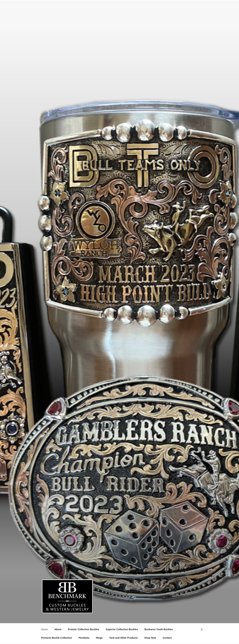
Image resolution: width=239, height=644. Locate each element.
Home (45, 629)
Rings (99, 638)
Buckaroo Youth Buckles (159, 629)
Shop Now (150, 638)
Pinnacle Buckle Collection (57, 638)
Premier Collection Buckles (84, 629)
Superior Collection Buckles (122, 629)
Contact (167, 638)
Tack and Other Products (123, 638)
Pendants (84, 638)
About (58, 629)
